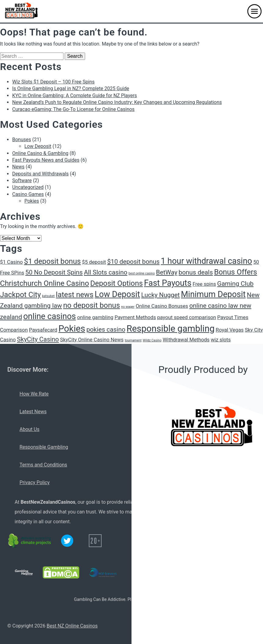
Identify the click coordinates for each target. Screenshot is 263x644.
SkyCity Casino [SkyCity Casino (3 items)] (38, 339)
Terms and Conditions (43, 465)
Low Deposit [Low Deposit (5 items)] (117, 294)
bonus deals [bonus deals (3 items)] (196, 272)
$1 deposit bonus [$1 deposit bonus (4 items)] (52, 261)
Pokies (32, 201)
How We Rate (34, 394)
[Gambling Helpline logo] (24, 572)
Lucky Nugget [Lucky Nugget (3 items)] (160, 295)
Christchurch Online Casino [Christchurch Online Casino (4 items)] (45, 283)
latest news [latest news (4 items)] (75, 295)
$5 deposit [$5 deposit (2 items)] (94, 262)
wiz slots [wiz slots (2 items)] (221, 340)
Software (22, 180)
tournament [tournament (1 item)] (133, 340)
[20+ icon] (95, 541)
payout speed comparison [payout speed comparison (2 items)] (187, 317)
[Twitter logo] (67, 541)
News (18, 167)
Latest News (33, 412)
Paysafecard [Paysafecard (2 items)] (43, 330)
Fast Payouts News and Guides (46, 160)
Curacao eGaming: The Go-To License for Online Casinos (73, 109)
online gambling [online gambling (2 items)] (95, 317)
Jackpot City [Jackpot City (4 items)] (20, 295)
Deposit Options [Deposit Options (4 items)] (117, 283)
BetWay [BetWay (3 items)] (167, 272)
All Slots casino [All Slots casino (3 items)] (106, 272)
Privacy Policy (35, 482)
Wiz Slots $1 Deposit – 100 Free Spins (53, 82)
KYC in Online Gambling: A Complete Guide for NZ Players (75, 96)
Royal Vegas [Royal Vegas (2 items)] (230, 330)
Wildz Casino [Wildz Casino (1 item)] (152, 340)
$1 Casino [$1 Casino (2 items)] (11, 262)
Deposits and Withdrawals (40, 174)
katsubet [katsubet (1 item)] (48, 296)
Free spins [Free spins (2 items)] (204, 284)
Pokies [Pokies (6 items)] (72, 329)
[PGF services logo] (103, 572)
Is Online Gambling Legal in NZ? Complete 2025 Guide (71, 88)
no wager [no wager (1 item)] (128, 307)
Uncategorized (28, 187)
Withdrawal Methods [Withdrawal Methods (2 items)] (186, 340)
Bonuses (22, 140)
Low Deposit (38, 146)
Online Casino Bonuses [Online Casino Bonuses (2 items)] (162, 306)
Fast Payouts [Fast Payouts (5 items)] (168, 283)
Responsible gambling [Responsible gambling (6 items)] (171, 329)
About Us (29, 429)
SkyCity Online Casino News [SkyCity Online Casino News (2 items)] (92, 340)
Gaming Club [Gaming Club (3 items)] (235, 284)
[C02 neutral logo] (30, 541)
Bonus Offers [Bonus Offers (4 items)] (236, 272)
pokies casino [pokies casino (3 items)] (106, 329)
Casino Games (28, 194)
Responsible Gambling (44, 447)
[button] (254, 11)
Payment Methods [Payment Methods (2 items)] (135, 317)
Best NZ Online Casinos (72, 626)
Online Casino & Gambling (40, 153)
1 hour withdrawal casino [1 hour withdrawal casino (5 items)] (206, 261)
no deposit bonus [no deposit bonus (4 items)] (92, 305)
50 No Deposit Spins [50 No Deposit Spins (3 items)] (54, 272)
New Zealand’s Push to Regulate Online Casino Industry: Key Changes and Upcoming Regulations (117, 102)
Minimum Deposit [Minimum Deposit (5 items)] (213, 294)
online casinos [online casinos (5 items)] (50, 316)
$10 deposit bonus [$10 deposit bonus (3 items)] (133, 262)
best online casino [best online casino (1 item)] (142, 273)
